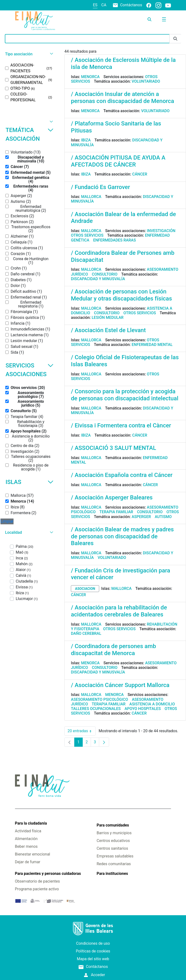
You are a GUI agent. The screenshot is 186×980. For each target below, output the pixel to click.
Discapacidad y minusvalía (98, 279)
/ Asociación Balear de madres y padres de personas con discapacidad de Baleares (122, 536)
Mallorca (91, 197)
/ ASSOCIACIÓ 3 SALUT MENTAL (113, 448)
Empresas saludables (115, 856)
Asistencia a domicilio (152, 704)
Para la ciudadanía (31, 823)
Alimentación (26, 839)
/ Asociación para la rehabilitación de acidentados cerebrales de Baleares (119, 611)
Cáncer (140, 174)
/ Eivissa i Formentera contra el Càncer (121, 425)
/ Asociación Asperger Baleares (112, 497)
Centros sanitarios (112, 848)
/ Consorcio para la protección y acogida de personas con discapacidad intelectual (125, 395)
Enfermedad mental (152, 345)
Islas (30, 482)
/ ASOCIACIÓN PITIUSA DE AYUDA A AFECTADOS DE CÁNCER (118, 161)
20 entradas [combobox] (81, 731)
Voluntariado (146, 81)
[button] (29, 54)
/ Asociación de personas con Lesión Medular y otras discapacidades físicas (121, 295)
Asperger (141, 517)
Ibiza (86, 140)
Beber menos (26, 846)
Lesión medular (108, 318)
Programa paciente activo (37, 889)
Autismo (163, 517)
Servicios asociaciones (30, 370)
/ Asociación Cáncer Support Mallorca (120, 685)
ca (104, 5)
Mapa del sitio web (93, 959)
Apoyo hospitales (143, 709)
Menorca (90, 77)
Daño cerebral (86, 633)
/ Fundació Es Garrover (100, 187)
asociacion (85, 589)
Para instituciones (112, 874)
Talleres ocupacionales (96, 709)
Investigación (161, 231)
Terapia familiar (116, 512)
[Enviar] (175, 39)
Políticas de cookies (93, 951)
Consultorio (105, 274)
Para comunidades (113, 825)
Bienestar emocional (33, 854)
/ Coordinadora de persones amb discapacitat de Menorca (113, 650)
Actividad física (28, 831)
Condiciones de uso (93, 943)
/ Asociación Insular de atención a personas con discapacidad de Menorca (122, 98)
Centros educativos (113, 841)
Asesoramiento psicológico (99, 699)
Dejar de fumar (28, 862)
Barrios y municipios (114, 833)
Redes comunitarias (114, 864)
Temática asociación (30, 134)
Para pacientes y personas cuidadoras (48, 874)
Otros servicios (87, 235)
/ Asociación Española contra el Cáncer (122, 475)
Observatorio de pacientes (37, 881)
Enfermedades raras (114, 240)
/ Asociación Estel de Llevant (108, 330)
